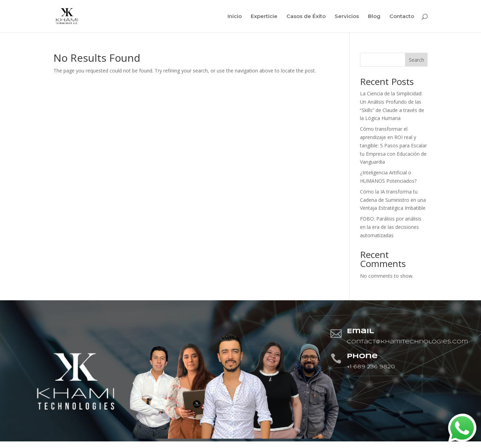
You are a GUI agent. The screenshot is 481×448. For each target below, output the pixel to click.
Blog (374, 17)
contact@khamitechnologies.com (407, 342)
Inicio (235, 17)
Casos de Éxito (306, 17)
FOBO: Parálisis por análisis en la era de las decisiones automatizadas (391, 227)
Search (416, 60)
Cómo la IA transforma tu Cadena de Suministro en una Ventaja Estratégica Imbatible (393, 200)
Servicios (347, 17)
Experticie (264, 17)
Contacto (402, 17)
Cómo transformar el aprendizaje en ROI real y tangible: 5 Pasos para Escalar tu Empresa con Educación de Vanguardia (393, 145)
